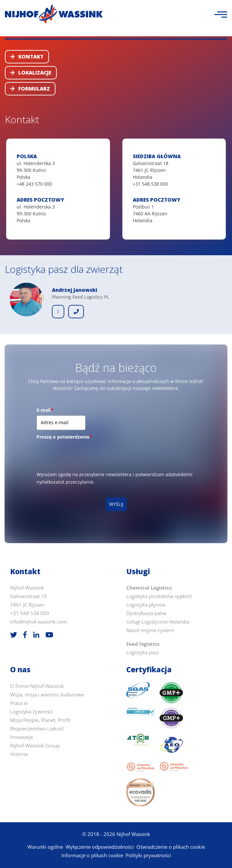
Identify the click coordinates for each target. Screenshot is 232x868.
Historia (19, 754)
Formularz (30, 89)
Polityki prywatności (148, 855)
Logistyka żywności (32, 712)
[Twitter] (14, 635)
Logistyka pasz (143, 652)
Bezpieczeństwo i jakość (37, 729)
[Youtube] (49, 635)
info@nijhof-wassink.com (39, 622)
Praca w (19, 703)
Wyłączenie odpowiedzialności (100, 847)
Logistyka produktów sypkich (159, 596)
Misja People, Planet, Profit (40, 720)
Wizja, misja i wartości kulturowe (47, 695)
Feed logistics (143, 644)
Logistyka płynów (146, 605)
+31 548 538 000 (30, 613)
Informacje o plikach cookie (92, 855)
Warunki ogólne (45, 847)
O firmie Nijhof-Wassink (37, 686)
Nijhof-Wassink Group (35, 746)
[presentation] (86, 455)
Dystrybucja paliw (146, 613)
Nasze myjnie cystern (150, 630)
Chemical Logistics (149, 588)
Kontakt (27, 57)
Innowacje (22, 737)
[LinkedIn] (36, 635)
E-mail (45, 410)
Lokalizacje (31, 73)
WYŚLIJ (116, 504)
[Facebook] (25, 635)
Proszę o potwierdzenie (64, 437)
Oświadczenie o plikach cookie (171, 847)
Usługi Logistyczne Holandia (158, 622)
